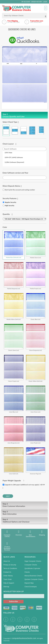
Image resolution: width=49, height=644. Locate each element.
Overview (19, 533)
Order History (37, 2)
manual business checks (33, 577)
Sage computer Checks (33, 563)
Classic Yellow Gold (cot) (36, 368)
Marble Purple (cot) (36, 276)
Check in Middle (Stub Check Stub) (15, 130)
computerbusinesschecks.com (24, 640)
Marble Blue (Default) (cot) (14, 245)
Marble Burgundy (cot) (14, 276)
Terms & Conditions (10, 570)
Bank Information (24, 513)
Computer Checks (7, 534)
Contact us (7, 574)
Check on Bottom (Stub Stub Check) (24, 130)
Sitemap (6, 588)
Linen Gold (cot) (14, 461)
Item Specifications (31, 534)
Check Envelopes (31, 588)
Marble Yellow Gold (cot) (14, 307)
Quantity (6, 214)
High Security (10, 206)
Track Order (8, 581)
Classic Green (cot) (14, 337)
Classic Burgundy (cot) (36, 337)
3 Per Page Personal (41, 130)
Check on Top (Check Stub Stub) (6, 130)
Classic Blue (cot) (36, 307)
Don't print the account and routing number (20, 190)
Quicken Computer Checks (34, 581)
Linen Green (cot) (36, 399)
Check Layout (8, 144)
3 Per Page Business (32, 130)
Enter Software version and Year (15, 173)
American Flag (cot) (36, 461)
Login (45, 2)
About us (7, 563)
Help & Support (9, 585)
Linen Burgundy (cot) (14, 430)
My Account (26, 2)
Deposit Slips (29, 585)
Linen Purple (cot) (36, 430)
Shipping (42, 533)
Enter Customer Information (24, 505)
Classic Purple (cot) (14, 368)
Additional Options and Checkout (24, 521)
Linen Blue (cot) (14, 399)
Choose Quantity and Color (24, 115)
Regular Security (11, 202)
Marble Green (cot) (36, 245)
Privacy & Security (10, 566)
